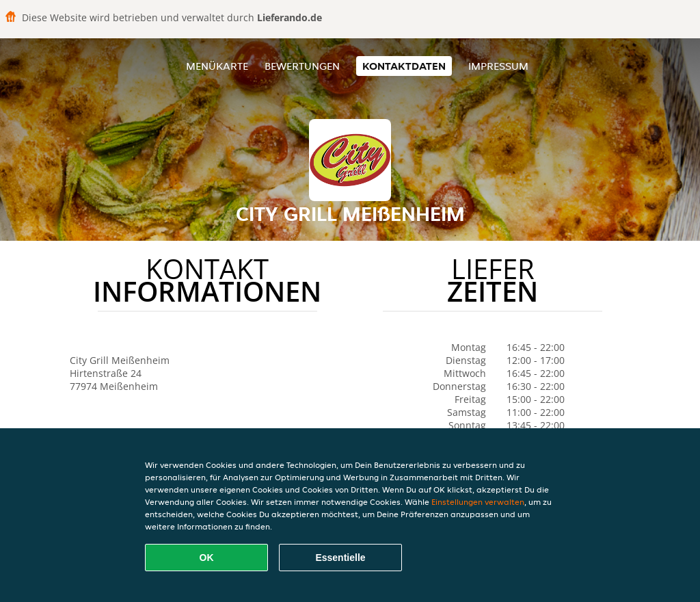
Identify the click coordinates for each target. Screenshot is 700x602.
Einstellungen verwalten (478, 502)
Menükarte (217, 66)
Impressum (498, 66)
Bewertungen (302, 66)
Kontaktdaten (404, 66)
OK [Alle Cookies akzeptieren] (207, 558)
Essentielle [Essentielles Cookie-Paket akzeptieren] (340, 558)
